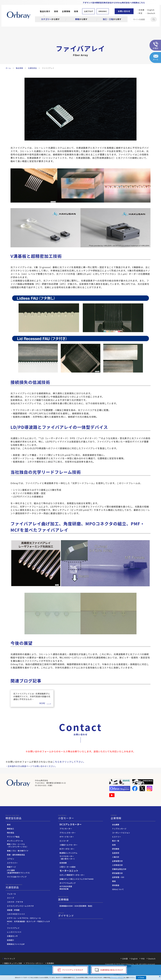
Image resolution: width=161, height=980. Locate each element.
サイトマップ (10, 959)
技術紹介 (11, 940)
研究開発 (116, 849)
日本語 (141, 10)
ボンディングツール (15, 841)
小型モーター (80, 817)
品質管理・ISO (118, 877)
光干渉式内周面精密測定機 (66, 888)
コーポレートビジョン (121, 833)
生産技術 (116, 853)
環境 (114, 881)
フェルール (11, 894)
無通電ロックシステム (68, 853)
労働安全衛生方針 (119, 869)
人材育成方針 (118, 865)
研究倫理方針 (118, 873)
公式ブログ (88, 11)
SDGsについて (118, 889)
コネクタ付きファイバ (16, 914)
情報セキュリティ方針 (13, 963)
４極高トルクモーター (68, 845)
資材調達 (116, 885)
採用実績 (63, 863)
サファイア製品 (13, 837)
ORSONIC (103, 11)
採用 (76, 11)
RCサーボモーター (67, 849)
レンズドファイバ (14, 932)
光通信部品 (28, 886)
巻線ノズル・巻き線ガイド (18, 851)
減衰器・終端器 (13, 910)
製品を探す (45, 11)
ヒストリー (117, 837)
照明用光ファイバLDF (16, 944)
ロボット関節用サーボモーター (72, 875)
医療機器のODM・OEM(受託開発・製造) (76, 906)
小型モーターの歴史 (68, 867)
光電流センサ (12, 936)
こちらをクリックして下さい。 (69, 762)
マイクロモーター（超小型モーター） (68, 857)
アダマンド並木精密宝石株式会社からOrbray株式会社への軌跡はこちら (114, 3)
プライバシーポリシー (34, 963)
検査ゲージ (11, 867)
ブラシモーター (66, 829)
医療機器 (80, 899)
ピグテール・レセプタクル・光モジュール (24, 918)
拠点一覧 (116, 841)
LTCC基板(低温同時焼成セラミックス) (18, 871)
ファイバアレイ (13, 928)
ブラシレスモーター (68, 833)
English (151, 10)
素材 (9, 825)
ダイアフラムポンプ (67, 883)
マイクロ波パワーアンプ (17, 877)
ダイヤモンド (80, 915)
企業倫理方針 (118, 861)
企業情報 (66, 11)
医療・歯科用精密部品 (16, 855)
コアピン (11, 859)
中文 (141, 13)
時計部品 (11, 833)
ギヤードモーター (67, 837)
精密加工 (11, 829)
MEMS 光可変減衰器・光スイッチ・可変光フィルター (28, 923)
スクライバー (12, 863)
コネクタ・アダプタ (15, 902)
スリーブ (11, 898)
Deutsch (151, 13)
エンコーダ (64, 841)
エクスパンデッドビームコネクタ (20, 906)
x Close (141, 978)
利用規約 (50, 963)
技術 (56, 11)
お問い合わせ (124, 11)
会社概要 (116, 825)
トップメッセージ (119, 829)
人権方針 (116, 857)
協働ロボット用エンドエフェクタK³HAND (77, 879)
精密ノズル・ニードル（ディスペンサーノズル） (18, 845)
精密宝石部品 (28, 817)
